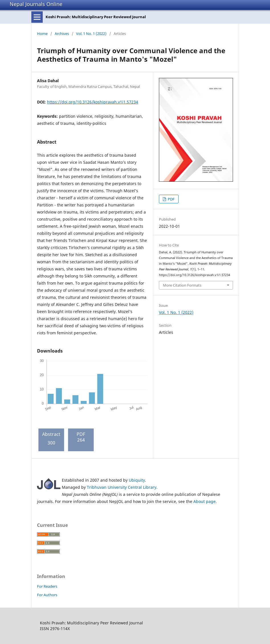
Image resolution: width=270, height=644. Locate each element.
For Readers (47, 586)
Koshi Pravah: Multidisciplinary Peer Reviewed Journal (96, 17)
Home (42, 34)
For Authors (47, 595)
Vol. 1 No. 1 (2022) (91, 34)
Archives (62, 34)
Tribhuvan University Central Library (122, 487)
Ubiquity (137, 480)
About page (204, 501)
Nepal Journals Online (36, 4)
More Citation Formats (182, 285)
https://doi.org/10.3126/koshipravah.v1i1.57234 (93, 102)
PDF (171, 199)
